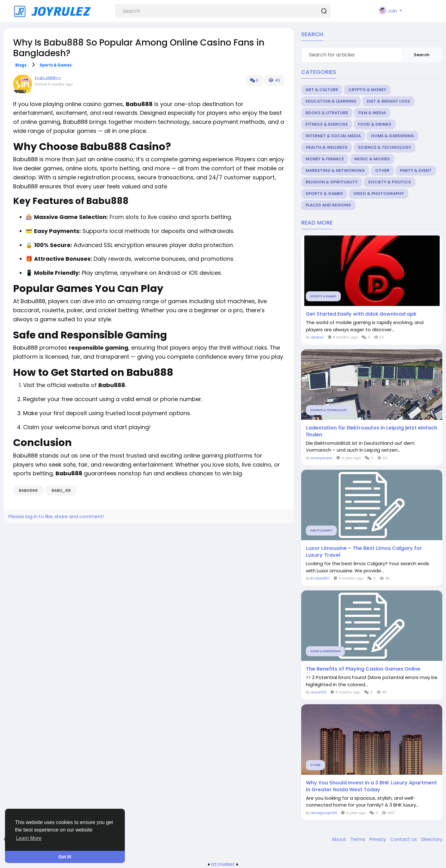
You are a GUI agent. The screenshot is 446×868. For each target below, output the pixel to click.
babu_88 (61, 490)
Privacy (378, 839)
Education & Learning (331, 101)
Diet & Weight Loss (388, 101)
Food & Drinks (375, 124)
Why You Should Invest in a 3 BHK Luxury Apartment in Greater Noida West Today (371, 786)
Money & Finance (325, 159)
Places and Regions (328, 205)
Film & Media (372, 113)
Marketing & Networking (335, 170)
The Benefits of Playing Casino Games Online (363, 669)
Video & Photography (379, 194)
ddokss (317, 337)
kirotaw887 (320, 578)
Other (382, 170)
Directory (432, 839)
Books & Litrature (327, 113)
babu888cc (48, 78)
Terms (358, 839)
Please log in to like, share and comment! (56, 516)
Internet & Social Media (333, 136)
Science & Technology (385, 147)
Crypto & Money (367, 90)
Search (422, 55)
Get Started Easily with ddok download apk (361, 314)
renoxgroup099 (324, 813)
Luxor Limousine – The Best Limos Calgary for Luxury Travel (364, 552)
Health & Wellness (327, 147)
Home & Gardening (393, 136)
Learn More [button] (29, 838)
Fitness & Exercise (327, 124)
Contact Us (404, 839)
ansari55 (319, 692)
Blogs (21, 65)
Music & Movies (372, 159)
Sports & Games (56, 65)
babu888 (28, 490)
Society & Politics (390, 182)
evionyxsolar (321, 458)
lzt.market (223, 864)
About (340, 839)
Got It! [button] (65, 857)
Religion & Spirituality (332, 182)
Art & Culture (322, 90)
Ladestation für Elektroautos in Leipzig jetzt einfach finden (372, 431)
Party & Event (416, 170)
